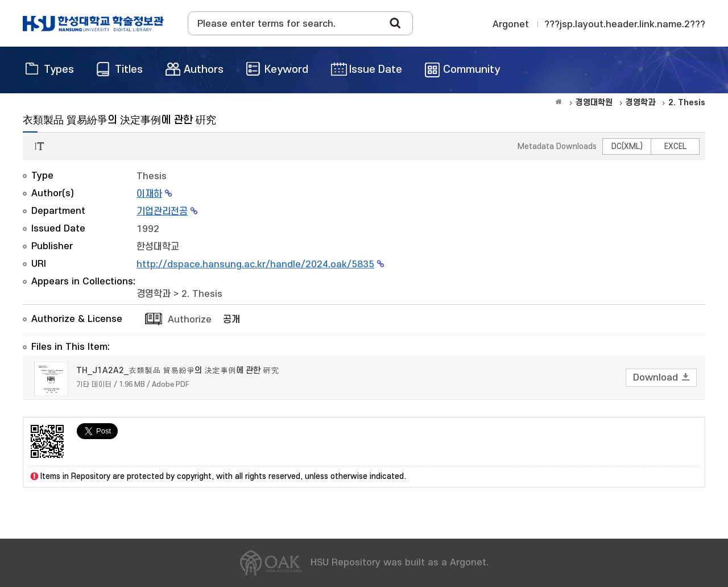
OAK (93, 23)
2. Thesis (202, 294)
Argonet (511, 24)
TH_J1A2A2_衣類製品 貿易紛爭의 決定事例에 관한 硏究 (177, 371)
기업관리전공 (162, 212)
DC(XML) (627, 146)
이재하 (149, 194)
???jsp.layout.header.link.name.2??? (625, 24)
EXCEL (675, 146)
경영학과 (154, 294)
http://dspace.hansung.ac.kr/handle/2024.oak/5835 (255, 264)
